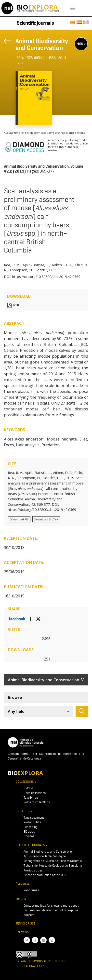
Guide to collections (37, 802)
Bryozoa (29, 836)
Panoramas (31, 890)
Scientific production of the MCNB (46, 875)
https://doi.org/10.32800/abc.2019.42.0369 (46, 277)
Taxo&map (31, 798)
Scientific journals (35, 23)
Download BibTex (46, 519)
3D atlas (29, 831)
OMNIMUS (30, 788)
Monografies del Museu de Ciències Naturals (53, 861)
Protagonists (32, 822)
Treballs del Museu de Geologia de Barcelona (53, 865)
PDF (17, 305)
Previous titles (33, 870)
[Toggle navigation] (73, 8)
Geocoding (31, 827)
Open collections (35, 793)
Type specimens (34, 818)
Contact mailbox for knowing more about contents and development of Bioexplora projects (51, 910)
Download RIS (19, 519)
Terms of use (26, 923)
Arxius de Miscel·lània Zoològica (45, 856)
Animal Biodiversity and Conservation (42, 44)
